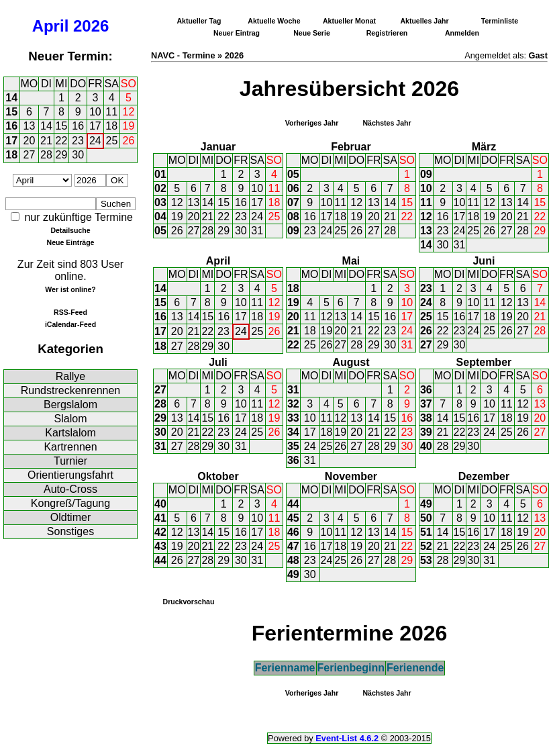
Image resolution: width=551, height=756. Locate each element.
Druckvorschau (189, 602)
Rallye (70, 376)
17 (95, 126)
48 (293, 560)
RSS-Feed (70, 312)
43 (160, 546)
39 (426, 432)
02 (160, 188)
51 (426, 532)
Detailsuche (70, 230)
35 (293, 446)
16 (11, 126)
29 (62, 155)
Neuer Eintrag (237, 33)
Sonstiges (70, 531)
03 (160, 202)
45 (293, 518)
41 (160, 518)
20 (30, 141)
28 (46, 155)
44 (160, 560)
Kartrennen (70, 447)
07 (293, 202)
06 (293, 188)
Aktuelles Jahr (424, 21)
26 (129, 141)
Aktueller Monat (349, 21)
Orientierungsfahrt (70, 475)
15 (11, 112)
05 (160, 231)
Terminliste (500, 21)
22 (62, 141)
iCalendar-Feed (70, 324)
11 (111, 112)
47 (293, 546)
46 (293, 532)
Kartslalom (70, 433)
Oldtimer (70, 517)
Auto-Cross (70, 489)
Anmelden (462, 33)
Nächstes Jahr (387, 123)
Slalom (71, 419)
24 (95, 141)
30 (78, 155)
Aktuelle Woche (274, 21)
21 (46, 141)
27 (30, 155)
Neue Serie (312, 33)
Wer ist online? (70, 289)
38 (426, 418)
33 (293, 418)
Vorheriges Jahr (312, 123)
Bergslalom (70, 405)
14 (11, 98)
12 (129, 112)
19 (129, 126)
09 (293, 231)
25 (112, 141)
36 (293, 460)
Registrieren (387, 33)
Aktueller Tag (199, 21)
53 (426, 560)
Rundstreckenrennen (71, 390)
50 (426, 518)
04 (160, 217)
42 (160, 532)
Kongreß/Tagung (70, 503)
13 (30, 126)
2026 (91, 26)
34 (293, 432)
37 (426, 404)
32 (293, 404)
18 (111, 126)
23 (78, 141)
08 (293, 217)
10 (95, 112)
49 (293, 574)
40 (426, 446)
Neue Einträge (71, 242)
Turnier (70, 461)
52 (426, 546)
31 (257, 231)
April (51, 26)
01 (160, 174)
